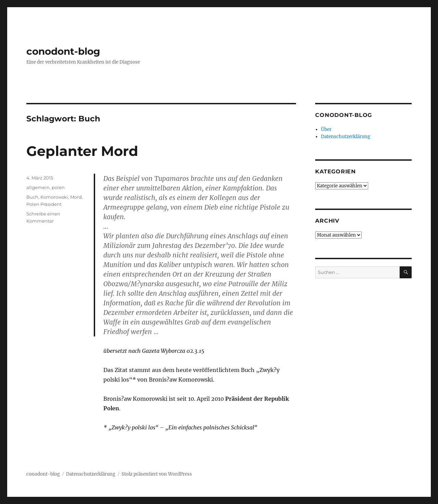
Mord (76, 197)
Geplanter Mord (82, 151)
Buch (32, 197)
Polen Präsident (44, 204)
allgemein (38, 187)
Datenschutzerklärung (346, 137)
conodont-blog (63, 51)
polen (58, 187)
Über (326, 129)
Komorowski (54, 197)
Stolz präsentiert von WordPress (157, 474)
